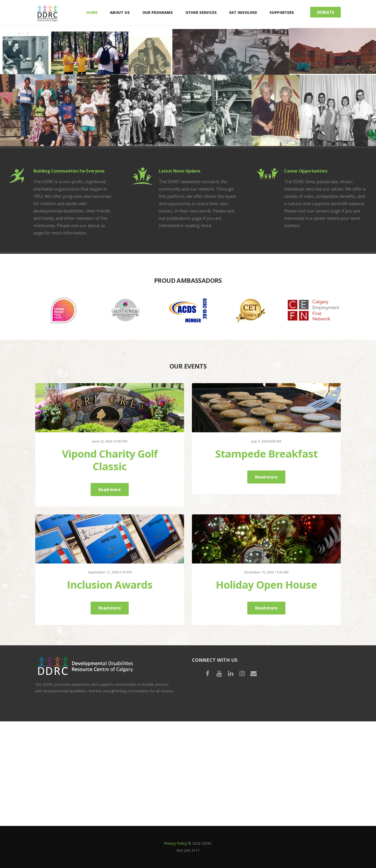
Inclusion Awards (110, 585)
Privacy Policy (175, 843)
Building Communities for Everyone (69, 171)
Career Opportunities (306, 171)
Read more (110, 490)
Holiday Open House (266, 585)
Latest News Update (180, 171)
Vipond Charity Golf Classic (110, 460)
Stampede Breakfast (266, 454)
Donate (326, 12)
